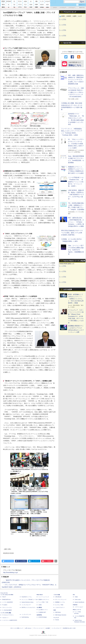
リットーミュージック (44, 597)
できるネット (5, 618)
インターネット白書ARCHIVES (10, 620)
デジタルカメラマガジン (8, 615)
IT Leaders (5, 605)
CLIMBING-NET (42, 612)
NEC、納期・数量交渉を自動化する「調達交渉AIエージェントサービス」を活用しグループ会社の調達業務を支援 (76, 80)
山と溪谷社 (39, 607)
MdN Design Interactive (61, 615)
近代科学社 (39, 615)
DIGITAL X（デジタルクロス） (29, 607)
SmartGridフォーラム (27, 597)
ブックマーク (36, 561)
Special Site (67, 43)
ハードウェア (63, 8)
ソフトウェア (71, 8)
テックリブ (56, 618)
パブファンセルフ (79, 607)
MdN (55, 610)
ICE (74, 595)
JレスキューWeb (59, 605)
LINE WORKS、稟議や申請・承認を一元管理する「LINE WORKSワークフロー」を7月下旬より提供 (76, 195)
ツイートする (10, 561)
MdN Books (58, 612)
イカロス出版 (57, 595)
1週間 (74, 16)
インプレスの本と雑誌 (6, 613)
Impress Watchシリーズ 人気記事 (74, 261)
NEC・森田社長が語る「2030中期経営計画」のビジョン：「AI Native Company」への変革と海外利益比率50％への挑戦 (76, 222)
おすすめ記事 (68, 289)
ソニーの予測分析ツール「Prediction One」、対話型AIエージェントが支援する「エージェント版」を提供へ (76, 182)
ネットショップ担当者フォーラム (29, 600)
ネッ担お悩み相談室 (7, 610)
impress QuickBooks (79, 602)
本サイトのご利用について (17, 628)
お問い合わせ (28, 628)
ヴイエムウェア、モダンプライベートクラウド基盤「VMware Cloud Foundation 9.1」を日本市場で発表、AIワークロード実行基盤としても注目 (76, 316)
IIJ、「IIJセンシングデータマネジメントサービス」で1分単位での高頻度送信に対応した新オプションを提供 (76, 144)
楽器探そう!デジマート (44, 600)
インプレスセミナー (26, 605)
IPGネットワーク (77, 610)
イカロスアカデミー (60, 607)
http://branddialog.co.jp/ (10, 572)
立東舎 (40, 605)
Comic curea (78, 600)
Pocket (49, 561)
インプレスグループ (56, 628)
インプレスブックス (26, 615)
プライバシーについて (38, 628)
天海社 (76, 597)
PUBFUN (75, 605)
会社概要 (48, 628)
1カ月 (80, 16)
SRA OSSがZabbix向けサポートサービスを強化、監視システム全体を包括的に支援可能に (72, 233)
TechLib (57, 620)
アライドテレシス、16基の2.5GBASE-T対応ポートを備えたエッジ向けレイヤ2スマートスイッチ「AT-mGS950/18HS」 (76, 92)
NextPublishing (25, 617)
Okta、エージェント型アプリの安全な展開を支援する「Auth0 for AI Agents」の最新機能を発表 (76, 250)
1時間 (63, 16)
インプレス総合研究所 (7, 602)
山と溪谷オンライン (43, 610)
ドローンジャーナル (7, 607)
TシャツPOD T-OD (43, 602)
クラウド (55, 8)
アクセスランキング (70, 12)
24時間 (69, 16)
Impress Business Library (28, 602)
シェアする (23, 561)
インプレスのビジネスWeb (7, 595)
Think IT (4, 597)
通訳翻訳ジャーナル (60, 602)
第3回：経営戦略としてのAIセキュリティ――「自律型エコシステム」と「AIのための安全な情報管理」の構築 (76, 299)
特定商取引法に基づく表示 (69, 628)
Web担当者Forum (6, 600)
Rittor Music (40, 595)
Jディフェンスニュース (61, 600)
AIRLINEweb (58, 597)
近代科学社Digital (43, 617)
